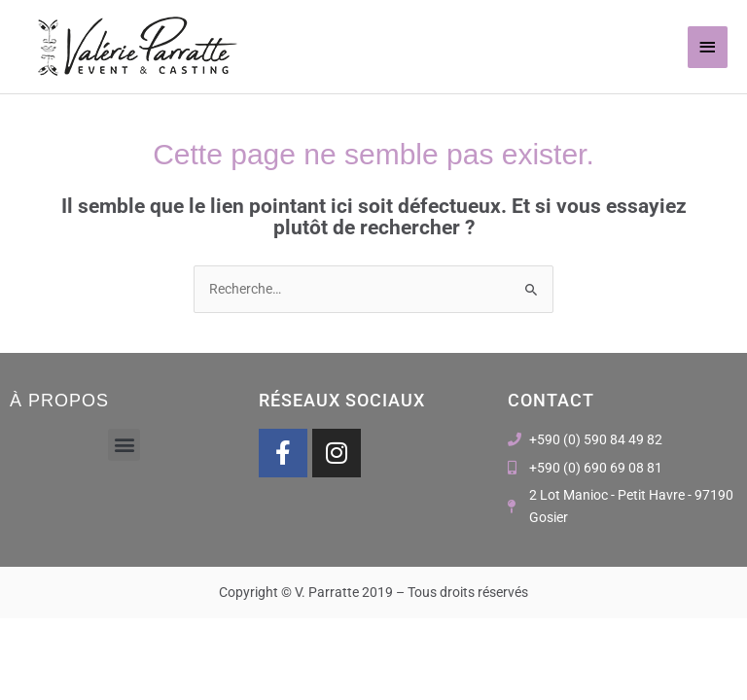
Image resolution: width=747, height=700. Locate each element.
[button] (124, 445)
